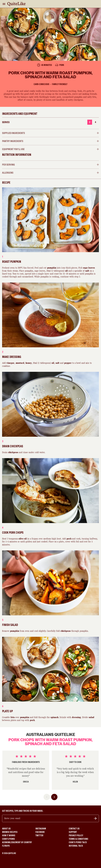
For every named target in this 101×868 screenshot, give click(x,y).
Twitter (39, 835)
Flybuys (6, 846)
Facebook (40, 832)
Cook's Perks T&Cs (78, 842)
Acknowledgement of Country (17, 842)
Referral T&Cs (76, 846)
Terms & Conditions (79, 839)
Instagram (41, 829)
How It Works (9, 835)
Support (73, 832)
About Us (6, 829)
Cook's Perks (8, 839)
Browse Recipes (10, 832)
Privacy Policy (76, 835)
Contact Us (74, 829)
